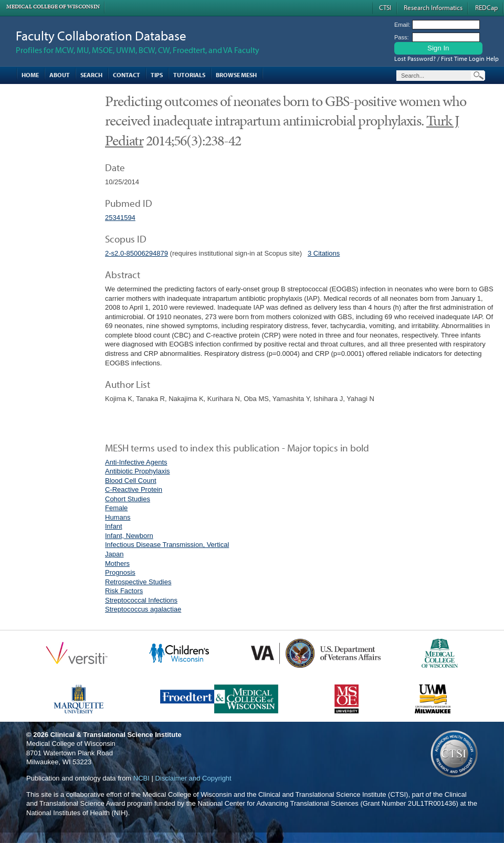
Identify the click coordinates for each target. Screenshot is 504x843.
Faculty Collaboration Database (101, 35)
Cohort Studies (128, 499)
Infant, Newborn (129, 536)
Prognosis (120, 572)
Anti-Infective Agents (136, 462)
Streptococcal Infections (141, 600)
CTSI (385, 7)
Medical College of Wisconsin (53, 7)
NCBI (141, 778)
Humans (118, 517)
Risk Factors (124, 591)
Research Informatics (433, 7)
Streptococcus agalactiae (143, 609)
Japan (114, 554)
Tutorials (189, 75)
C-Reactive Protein (134, 489)
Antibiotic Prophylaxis (138, 471)
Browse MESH (236, 75)
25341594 (120, 218)
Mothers (117, 563)
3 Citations (324, 253)
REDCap (486, 7)
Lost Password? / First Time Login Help (447, 59)
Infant (114, 526)
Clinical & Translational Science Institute (116, 735)
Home (30, 75)
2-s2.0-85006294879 (136, 253)
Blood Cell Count (131, 481)
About (60, 75)
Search (91, 75)
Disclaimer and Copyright (193, 778)
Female (116, 508)
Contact (127, 75)
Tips (157, 75)
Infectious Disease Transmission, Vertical (167, 545)
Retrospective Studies (138, 582)
